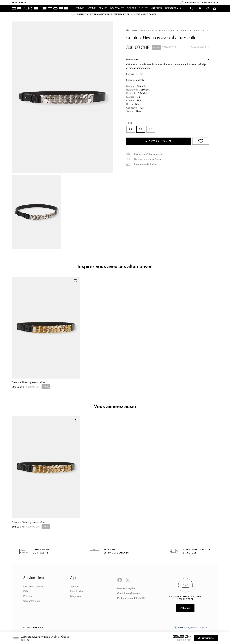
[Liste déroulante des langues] (14, 2)
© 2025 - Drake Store (33, 627)
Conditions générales (128, 593)
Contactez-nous (32, 601)
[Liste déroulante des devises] (23, 2)
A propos (75, 586)
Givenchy (142, 86)
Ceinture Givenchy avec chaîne (28, 382)
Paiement (28, 596)
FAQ (26, 591)
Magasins (76, 596)
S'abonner (185, 608)
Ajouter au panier (159, 141)
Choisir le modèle (206, 638)
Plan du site (76, 591)
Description (133, 59)
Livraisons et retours (34, 586)
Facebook (121, 580)
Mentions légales (126, 588)
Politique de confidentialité (131, 598)
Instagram (130, 580)
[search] (192, 8)
